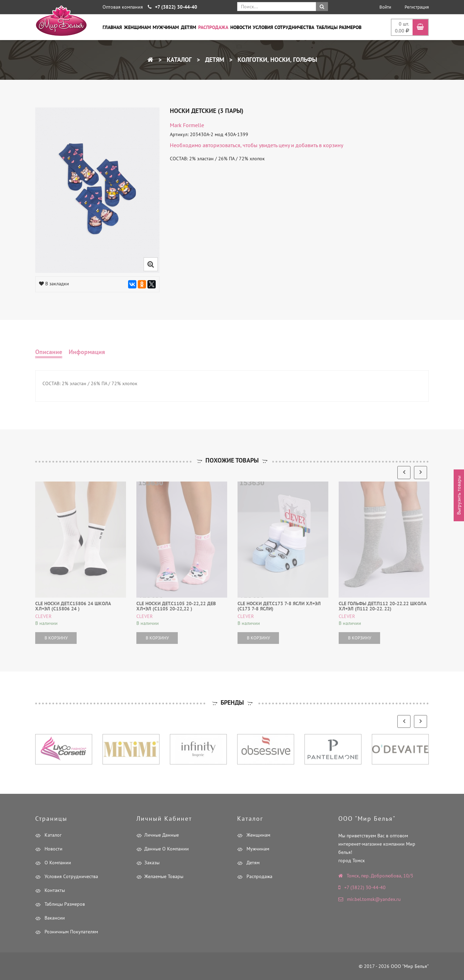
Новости (241, 27)
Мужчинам (166, 27)
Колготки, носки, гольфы (276, 60)
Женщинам (137, 27)
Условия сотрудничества (283, 27)
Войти (385, 7)
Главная (112, 27)
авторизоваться (221, 145)
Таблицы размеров (339, 27)
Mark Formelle (187, 125)
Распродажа (213, 27)
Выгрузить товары (459, 495)
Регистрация (417, 7)
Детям (188, 27)
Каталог (178, 60)
